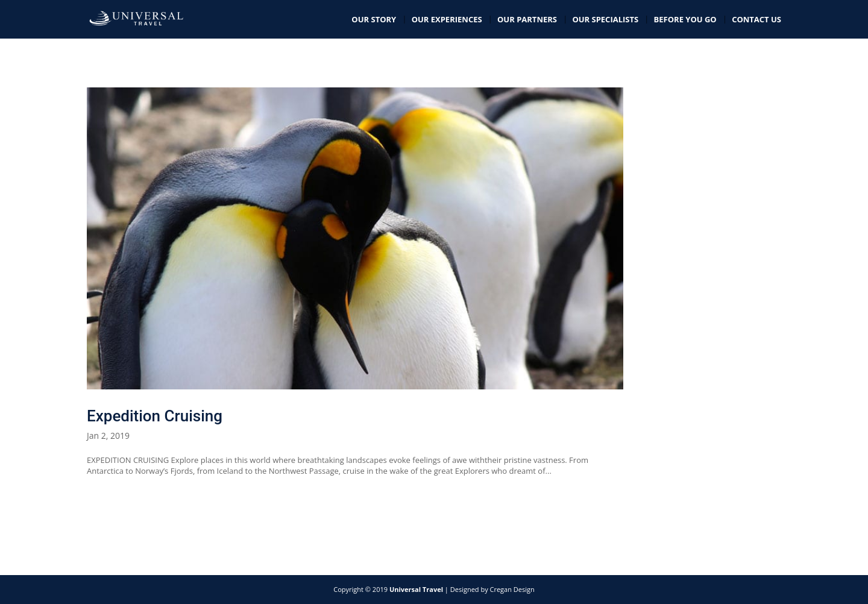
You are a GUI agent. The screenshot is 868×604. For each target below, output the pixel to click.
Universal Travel (416, 589)
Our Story (374, 20)
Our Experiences (447, 20)
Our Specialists (605, 20)
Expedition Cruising (155, 416)
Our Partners (527, 20)
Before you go (685, 20)
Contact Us (756, 20)
